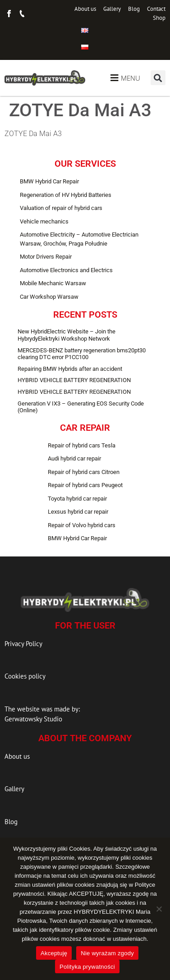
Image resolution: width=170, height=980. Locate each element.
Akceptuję (54, 953)
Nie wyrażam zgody (107, 953)
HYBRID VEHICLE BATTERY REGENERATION (74, 380)
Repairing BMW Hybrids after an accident (70, 369)
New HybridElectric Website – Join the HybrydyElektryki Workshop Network (67, 335)
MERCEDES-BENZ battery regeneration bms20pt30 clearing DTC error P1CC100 (82, 354)
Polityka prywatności (87, 967)
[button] (158, 78)
